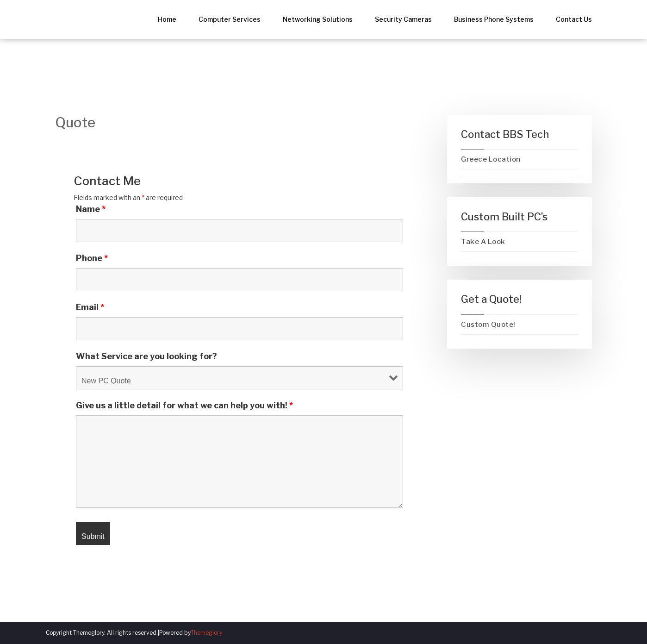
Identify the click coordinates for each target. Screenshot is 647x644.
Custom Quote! (488, 325)
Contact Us (574, 19)
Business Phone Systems (494, 19)
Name (91, 209)
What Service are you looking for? (146, 356)
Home (167, 19)
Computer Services (230, 19)
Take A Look (483, 242)
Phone (92, 258)
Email (90, 307)
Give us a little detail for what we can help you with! (184, 406)
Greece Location (491, 159)
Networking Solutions (318, 19)
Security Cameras (403, 19)
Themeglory (206, 633)
